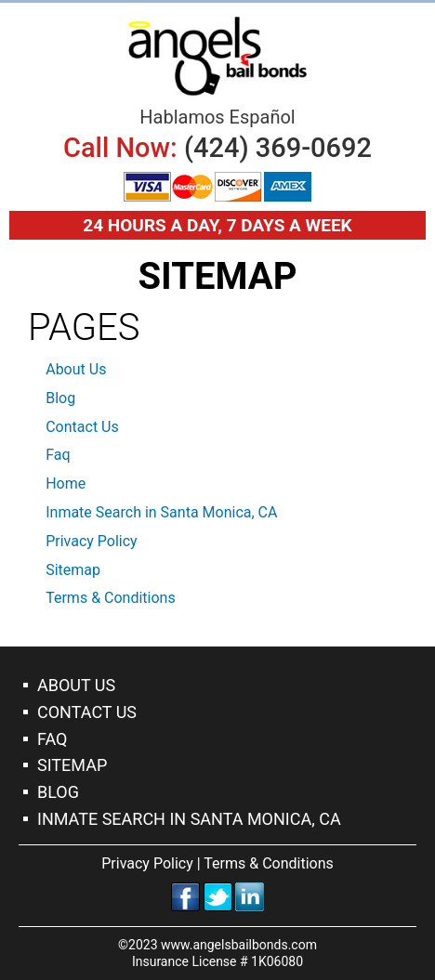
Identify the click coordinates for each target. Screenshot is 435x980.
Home (66, 483)
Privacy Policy (92, 541)
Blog (60, 398)
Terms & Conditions (111, 598)
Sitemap (73, 570)
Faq (58, 455)
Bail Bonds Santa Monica (217, 56)
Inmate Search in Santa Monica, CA (161, 512)
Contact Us (82, 427)
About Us (76, 369)
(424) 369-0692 (278, 148)
